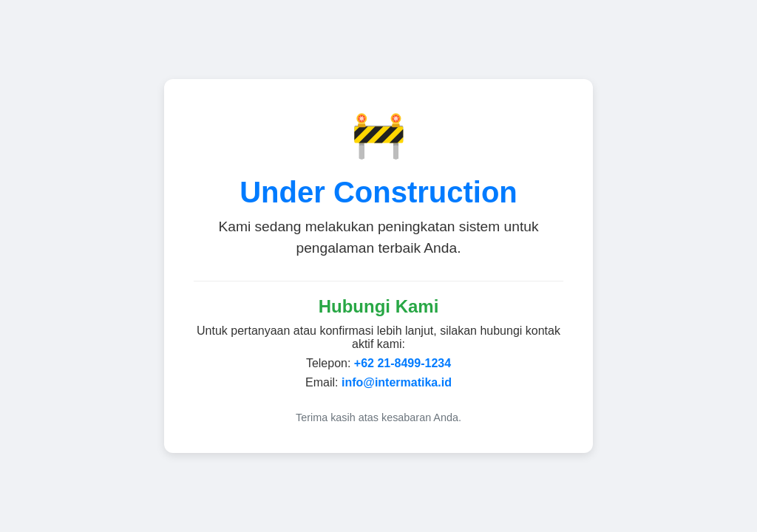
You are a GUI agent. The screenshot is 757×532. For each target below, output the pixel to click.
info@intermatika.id (397, 382)
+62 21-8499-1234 (403, 363)
